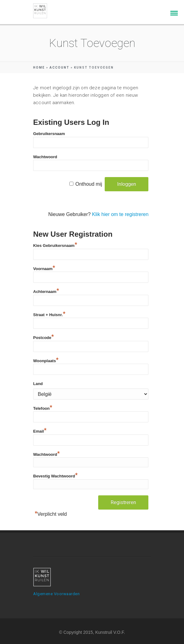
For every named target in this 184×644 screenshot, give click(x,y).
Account (59, 68)
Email (40, 430)
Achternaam (46, 291)
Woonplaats (46, 360)
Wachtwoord (45, 157)
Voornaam (44, 268)
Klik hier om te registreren (120, 214)
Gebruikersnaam (49, 134)
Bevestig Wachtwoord (55, 475)
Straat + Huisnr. (49, 314)
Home (39, 68)
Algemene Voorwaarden (56, 594)
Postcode (44, 337)
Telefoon (43, 408)
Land (38, 384)
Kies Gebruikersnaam (55, 245)
